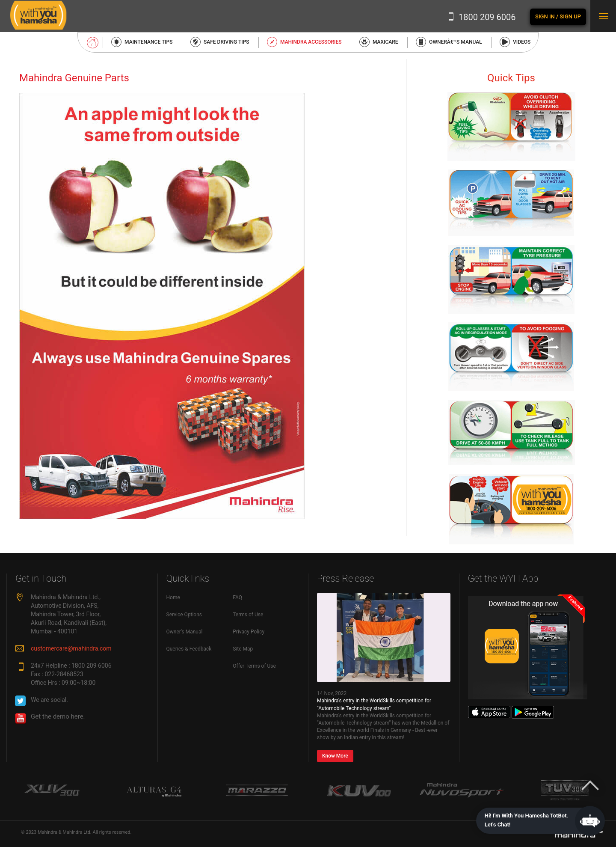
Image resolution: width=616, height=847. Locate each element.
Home (173, 597)
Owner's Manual (185, 632)
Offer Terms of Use (254, 666)
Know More (335, 756)
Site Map (243, 649)
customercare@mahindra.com (71, 648)
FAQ (237, 597)
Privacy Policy (249, 632)
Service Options (184, 615)
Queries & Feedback (189, 649)
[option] (51, 791)
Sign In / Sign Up (558, 16)
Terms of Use (248, 615)
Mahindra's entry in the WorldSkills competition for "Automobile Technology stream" (374, 704)
